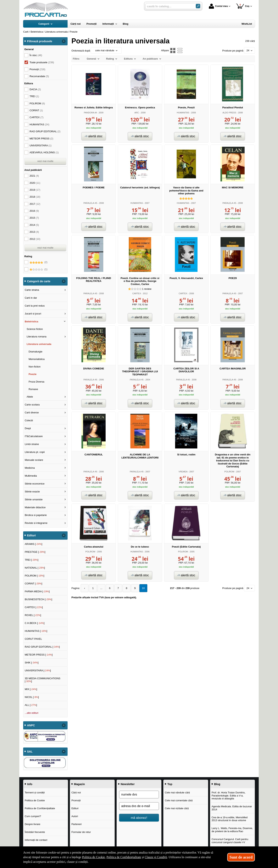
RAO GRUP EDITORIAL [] (42, 647)
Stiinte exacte (32, 492)
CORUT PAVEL (33, 639)
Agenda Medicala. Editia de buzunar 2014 (232, 808)
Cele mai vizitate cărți (177, 808)
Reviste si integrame (36, 523)
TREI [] (32, 560)
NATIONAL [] (35, 568)
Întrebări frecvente (35, 832)
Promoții (76, 800)
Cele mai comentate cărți (179, 800)
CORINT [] (33, 584)
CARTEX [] (34, 607)
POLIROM (229, 472)
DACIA (35, 89)
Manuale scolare (34, 460)
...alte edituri (32, 713)
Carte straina (32, 290)
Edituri (75, 808)
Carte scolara (32, 405)
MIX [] (31, 689)
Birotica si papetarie (36, 515)
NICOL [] (32, 697)
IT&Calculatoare (34, 436)
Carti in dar (31, 298)
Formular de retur (81, 832)
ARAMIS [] (33, 544)
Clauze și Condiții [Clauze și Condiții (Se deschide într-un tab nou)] (156, 857)
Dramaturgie (36, 352)
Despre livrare (33, 824)
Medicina (30, 468)
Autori (75, 816)
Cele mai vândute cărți (177, 793)
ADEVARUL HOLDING (44, 152)
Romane (33, 389)
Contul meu (218, 6)
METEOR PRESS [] (39, 655)
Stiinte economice (35, 484)
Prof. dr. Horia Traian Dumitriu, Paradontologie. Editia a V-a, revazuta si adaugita (229, 796)
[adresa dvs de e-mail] (139, 806)
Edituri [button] (31, 535)
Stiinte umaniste (34, 499)
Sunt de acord (241, 857)
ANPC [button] (31, 725)
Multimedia (31, 476)
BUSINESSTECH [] (38, 599)
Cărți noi (76, 793)
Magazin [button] (79, 784)
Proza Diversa (36, 382)
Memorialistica (37, 359)
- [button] (64, 41)
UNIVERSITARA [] (38, 670)
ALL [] (31, 705)
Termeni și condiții (35, 793)
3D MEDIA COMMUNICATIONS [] (43, 680)
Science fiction (35, 329)
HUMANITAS (183, 113)
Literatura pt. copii (35, 452)
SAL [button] (30, 752)
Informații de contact (36, 840)
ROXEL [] (33, 615)
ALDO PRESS (229, 113)
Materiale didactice (35, 507)
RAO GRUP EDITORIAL (45, 131)
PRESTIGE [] (35, 552)
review (147, 289)
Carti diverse (32, 413)
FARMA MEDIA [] (37, 591)
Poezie (33, 374)
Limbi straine (32, 444)
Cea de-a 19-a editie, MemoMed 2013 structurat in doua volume (230, 819)
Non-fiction (35, 367)
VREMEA (183, 472)
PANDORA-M (90, 113)
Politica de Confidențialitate (40, 808)
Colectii (29, 420)
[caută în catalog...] (169, 6)
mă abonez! (139, 818)
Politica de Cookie (35, 800)
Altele (30, 397)
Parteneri (77, 824)
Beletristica (31, 321)
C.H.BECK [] (35, 623)
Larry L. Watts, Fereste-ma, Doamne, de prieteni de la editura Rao (232, 830)
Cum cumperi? (33, 816)
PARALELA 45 (90, 203)
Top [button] (170, 784)
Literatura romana (37, 337)
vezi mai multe (45, 161)
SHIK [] (32, 663)
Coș (243, 6)
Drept (28, 428)
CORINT (36, 110)
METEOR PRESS (41, 139)
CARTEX (137, 293)
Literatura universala (39, 344)
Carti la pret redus (35, 306)
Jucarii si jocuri (33, 314)
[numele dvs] (139, 795)
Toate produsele (42, 62)
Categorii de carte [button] (39, 281)
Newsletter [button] (128, 784)
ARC (137, 113)
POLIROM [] (34, 576)
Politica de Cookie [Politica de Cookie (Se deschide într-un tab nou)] (93, 857)
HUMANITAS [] (36, 631)
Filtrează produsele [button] (40, 41)
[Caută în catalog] (198, 6)
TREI (34, 96)
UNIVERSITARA (41, 145)
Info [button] (30, 784)
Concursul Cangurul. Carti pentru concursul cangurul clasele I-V (230, 841)
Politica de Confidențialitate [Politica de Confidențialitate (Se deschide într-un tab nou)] (124, 857)
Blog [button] (217, 784)
